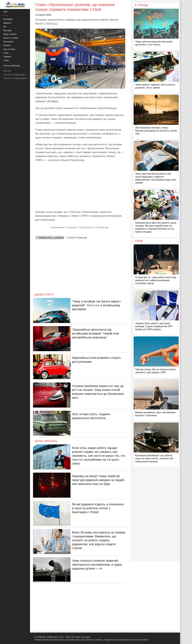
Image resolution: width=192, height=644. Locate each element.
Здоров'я (7, 23)
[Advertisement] (80, 186)
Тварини (7, 57)
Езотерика (8, 19)
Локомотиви (103, 227)
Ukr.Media (53, 101)
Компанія (73, 227)
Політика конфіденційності (16, 78)
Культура (7, 30)
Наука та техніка (11, 38)
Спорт (6, 53)
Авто (5, 12)
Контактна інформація (14, 75)
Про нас (7, 71)
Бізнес (6, 15)
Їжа (5, 27)
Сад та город (9, 49)
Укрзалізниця (58, 227)
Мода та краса (10, 34)
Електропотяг (87, 227)
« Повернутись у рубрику (50, 238)
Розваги (7, 45)
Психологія (8, 42)
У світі (6, 60)
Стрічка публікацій (77, 238)
